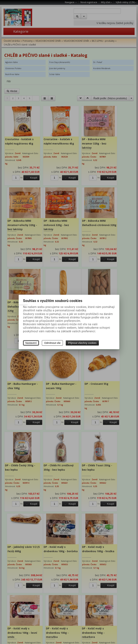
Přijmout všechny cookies (82, 343)
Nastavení (31, 343)
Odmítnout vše (52, 343)
